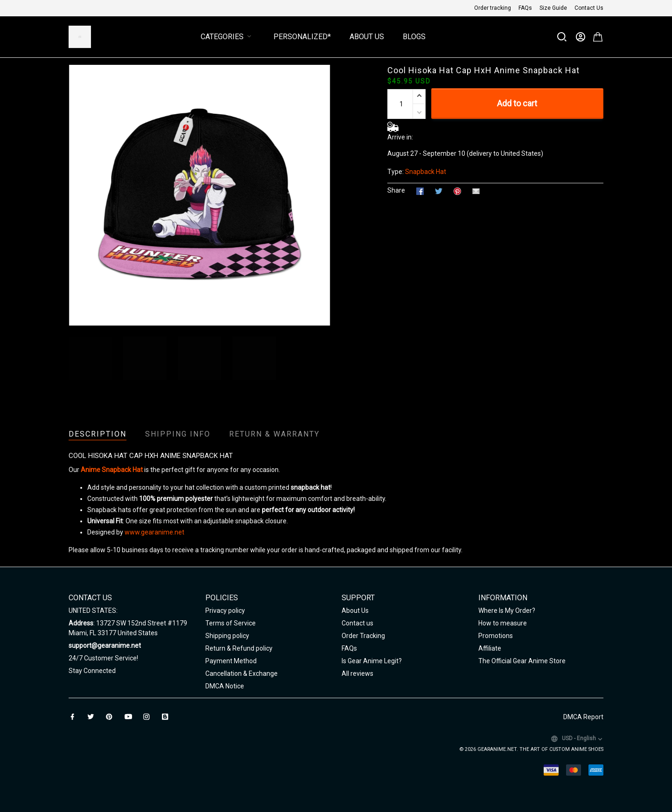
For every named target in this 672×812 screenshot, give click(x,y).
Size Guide (553, 8)
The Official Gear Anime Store (522, 661)
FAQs (525, 8)
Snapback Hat (426, 172)
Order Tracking (363, 636)
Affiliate (490, 648)
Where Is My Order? (507, 611)
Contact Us (589, 8)
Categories (228, 37)
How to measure (503, 623)
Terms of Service (231, 623)
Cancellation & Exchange (241, 673)
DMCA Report (583, 717)
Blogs (414, 37)
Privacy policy (225, 611)
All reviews (357, 673)
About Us (367, 37)
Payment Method (231, 661)
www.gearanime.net (154, 532)
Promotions (496, 636)
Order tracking (493, 8)
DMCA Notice (225, 686)
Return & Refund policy (239, 648)
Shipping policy (227, 636)
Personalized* (302, 37)
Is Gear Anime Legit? (372, 661)
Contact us (357, 623)
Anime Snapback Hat (112, 470)
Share (396, 190)
